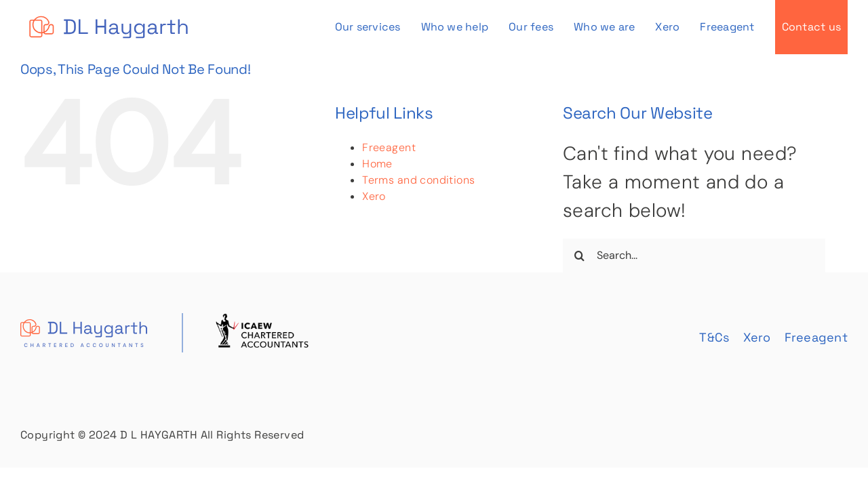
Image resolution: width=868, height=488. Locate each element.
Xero (374, 196)
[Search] (580, 256)
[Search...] (694, 256)
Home (377, 164)
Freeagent (389, 147)
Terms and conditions (418, 180)
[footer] (166, 322)
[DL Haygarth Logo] (108, 16)
